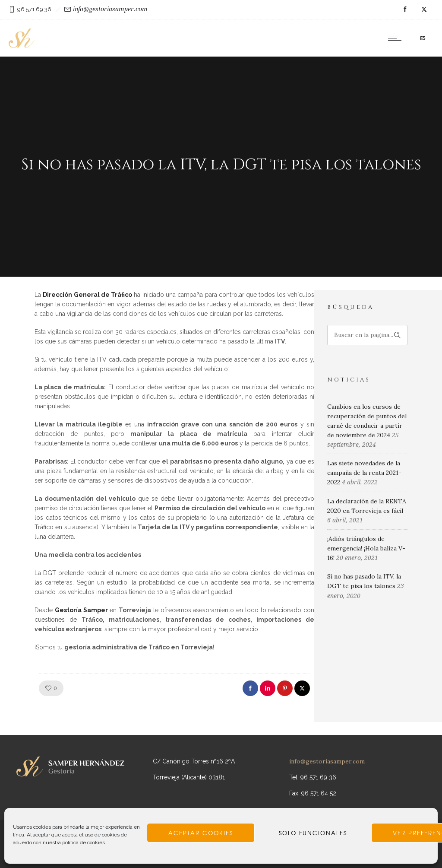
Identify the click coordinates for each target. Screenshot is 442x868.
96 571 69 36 (34, 9)
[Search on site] (367, 335)
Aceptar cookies (201, 833)
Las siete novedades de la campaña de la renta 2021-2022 (364, 473)
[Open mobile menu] (397, 38)
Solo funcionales (313, 833)
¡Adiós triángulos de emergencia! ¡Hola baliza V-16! (366, 548)
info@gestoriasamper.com (110, 9)
